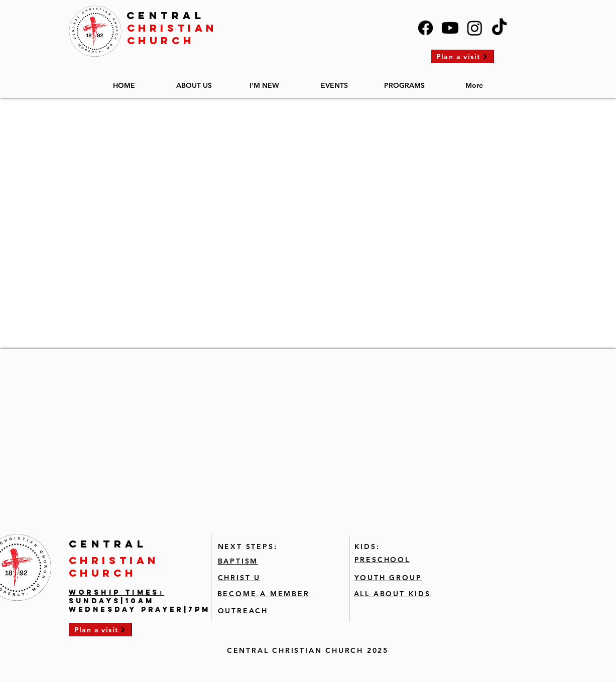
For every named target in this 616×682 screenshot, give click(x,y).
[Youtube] (450, 28)
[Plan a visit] (462, 56)
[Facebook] (425, 28)
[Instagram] (475, 28)
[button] (194, 81)
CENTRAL (166, 15)
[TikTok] (499, 28)
